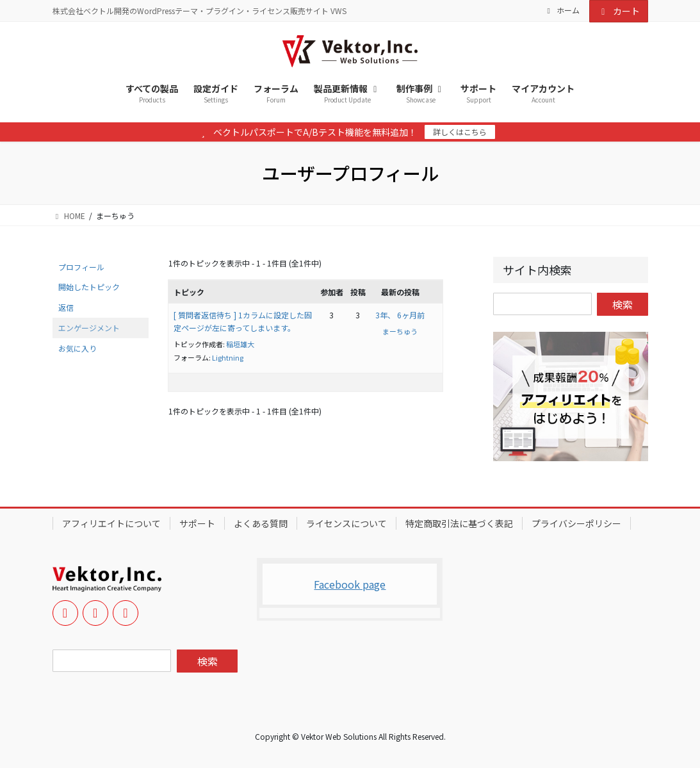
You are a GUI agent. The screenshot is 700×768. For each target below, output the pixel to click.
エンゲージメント (89, 328)
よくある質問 (261, 523)
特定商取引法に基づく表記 (459, 523)
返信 (66, 307)
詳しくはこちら (460, 132)
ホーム (562, 10)
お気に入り (77, 348)
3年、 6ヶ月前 (400, 315)
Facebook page (350, 584)
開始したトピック (89, 287)
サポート (197, 523)
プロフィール (81, 267)
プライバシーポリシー (576, 523)
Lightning (228, 357)
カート (619, 11)
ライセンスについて (346, 523)
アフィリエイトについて (111, 523)
